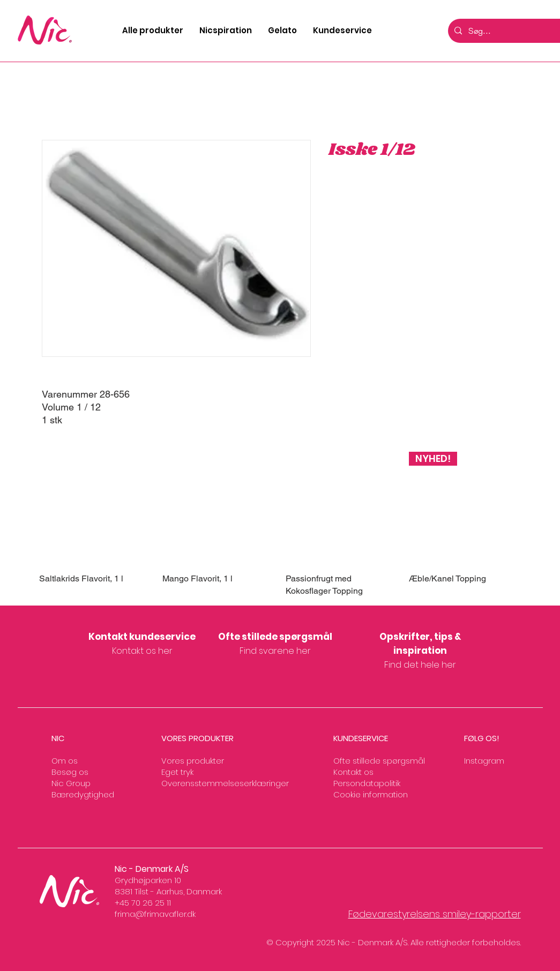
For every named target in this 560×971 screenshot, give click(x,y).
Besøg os (70, 772)
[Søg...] (512, 31)
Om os (65, 761)
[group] (280, 524)
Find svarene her (275, 651)
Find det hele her (420, 665)
